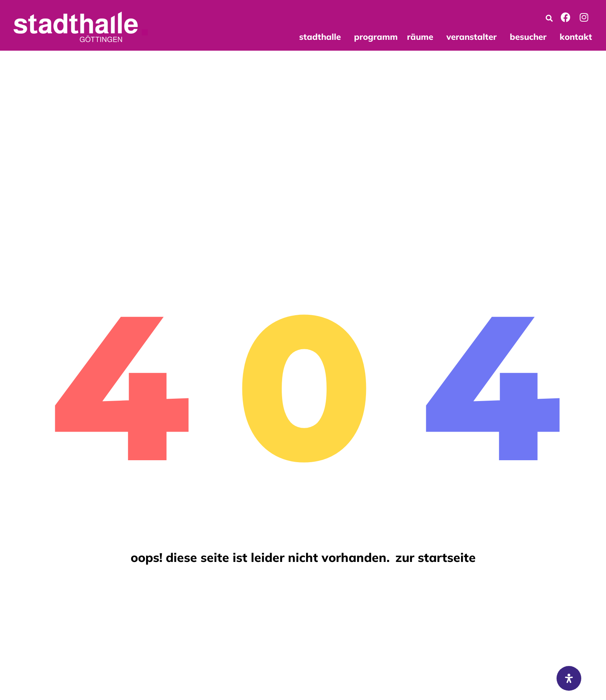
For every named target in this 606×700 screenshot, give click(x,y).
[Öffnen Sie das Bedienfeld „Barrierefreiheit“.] (569, 678)
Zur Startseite (436, 557)
